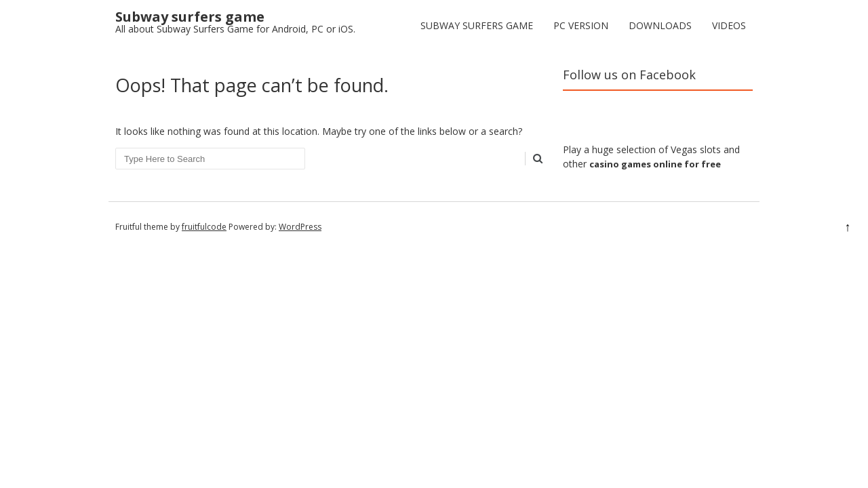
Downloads (660, 25)
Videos (729, 25)
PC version (581, 25)
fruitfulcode (204, 227)
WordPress (300, 227)
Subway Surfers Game (477, 25)
